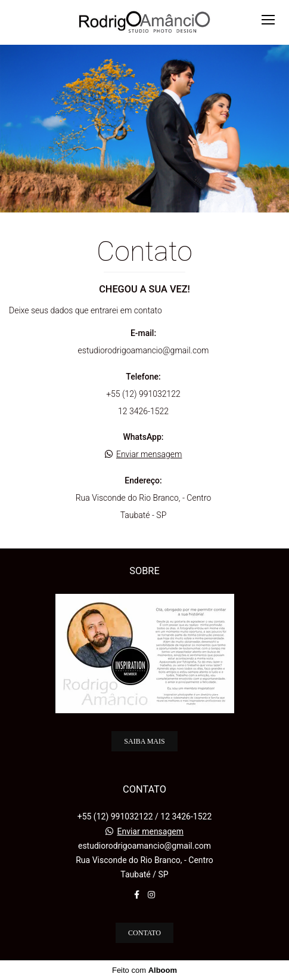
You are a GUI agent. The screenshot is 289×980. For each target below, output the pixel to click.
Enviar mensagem (149, 454)
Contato (144, 933)
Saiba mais (144, 741)
